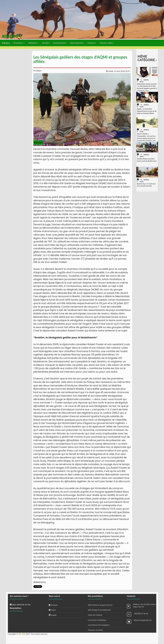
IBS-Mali (22, 634)
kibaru (39, 71)
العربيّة (159, 37)
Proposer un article (95, 630)
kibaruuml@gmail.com (143, 620)
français (153, 37)
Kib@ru (6, 43)
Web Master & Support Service (100, 605)
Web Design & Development (99, 610)
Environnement (60, 43)
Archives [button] (92, 43)
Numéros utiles (107, 43)
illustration (38, 143)
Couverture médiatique (97, 620)
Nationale (33, 43)
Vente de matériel (95, 615)
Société (46, 43)
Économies (19, 43)
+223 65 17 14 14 (141, 613)
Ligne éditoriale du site (20, 604)
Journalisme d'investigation (99, 625)
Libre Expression (77, 43)
